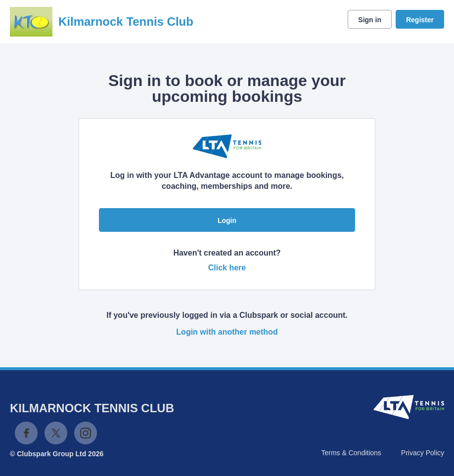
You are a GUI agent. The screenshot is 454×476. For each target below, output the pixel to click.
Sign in (370, 20)
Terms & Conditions (351, 453)
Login (227, 220)
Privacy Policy (423, 453)
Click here (227, 268)
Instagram (86, 433)
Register (420, 20)
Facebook (26, 433)
